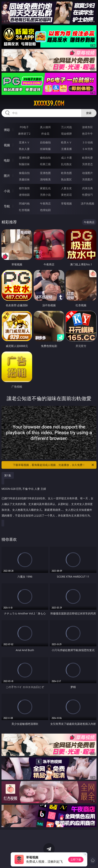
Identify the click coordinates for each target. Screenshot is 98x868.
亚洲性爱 (24, 158)
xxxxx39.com (49, 103)
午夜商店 (45, 203)
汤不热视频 (87, 203)
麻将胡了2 (24, 134)
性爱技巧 (87, 195)
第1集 (8, 475)
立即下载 (76, 860)
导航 (7, 206)
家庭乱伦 (45, 188)
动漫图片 (87, 173)
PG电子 (24, 127)
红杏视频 (24, 210)
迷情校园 (24, 195)
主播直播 (66, 149)
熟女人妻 (24, 149)
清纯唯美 (45, 179)
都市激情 (24, 188)
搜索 (89, 113)
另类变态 (87, 164)
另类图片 (87, 179)
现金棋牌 (66, 134)
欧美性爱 (87, 158)
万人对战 (66, 127)
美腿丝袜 (24, 179)
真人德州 (45, 127)
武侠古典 (87, 188)
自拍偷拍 (45, 142)
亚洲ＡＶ (24, 142)
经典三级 (45, 164)
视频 (7, 145)
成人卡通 (66, 158)
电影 (7, 160)
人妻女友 (66, 188)
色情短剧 (45, 210)
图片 (7, 176)
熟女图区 (66, 179)
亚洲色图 (45, 173)
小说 (7, 191)
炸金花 (45, 134)
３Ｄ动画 (87, 142)
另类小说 (45, 195)
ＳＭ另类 (87, 149)
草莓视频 (66, 203)
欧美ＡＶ (66, 142)
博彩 (7, 130)
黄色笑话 (66, 195)
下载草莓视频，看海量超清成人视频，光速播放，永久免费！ (54, 465)
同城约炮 (24, 203)
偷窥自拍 (24, 173)
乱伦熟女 (66, 164)
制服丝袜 (24, 164)
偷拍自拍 (45, 158)
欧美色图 (66, 173)
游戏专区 (87, 127)
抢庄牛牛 (87, 134)
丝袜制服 (45, 149)
